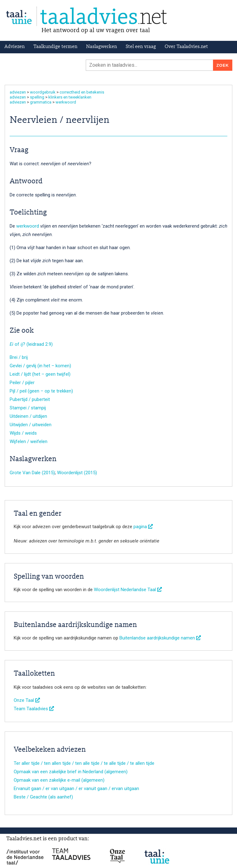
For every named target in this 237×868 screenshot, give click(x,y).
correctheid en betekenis (82, 92)
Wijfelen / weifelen (29, 441)
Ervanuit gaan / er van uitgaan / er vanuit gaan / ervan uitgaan (76, 788)
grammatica (41, 102)
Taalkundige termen (55, 47)
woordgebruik (43, 92)
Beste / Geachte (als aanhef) (43, 797)
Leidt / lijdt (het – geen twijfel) (40, 374)
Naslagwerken (102, 47)
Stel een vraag (141, 47)
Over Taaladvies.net (186, 47)
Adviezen (15, 47)
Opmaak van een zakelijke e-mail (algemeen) (59, 780)
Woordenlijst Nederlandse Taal (128, 590)
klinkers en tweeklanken (70, 97)
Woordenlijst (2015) (77, 473)
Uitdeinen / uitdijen (28, 416)
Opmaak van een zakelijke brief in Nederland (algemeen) (71, 772)
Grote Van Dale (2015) (32, 473)
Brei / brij (19, 357)
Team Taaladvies (34, 709)
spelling (37, 97)
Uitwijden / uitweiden (31, 425)
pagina (143, 527)
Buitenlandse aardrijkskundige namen (160, 638)
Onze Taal (27, 700)
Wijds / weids (23, 433)
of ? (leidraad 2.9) (31, 344)
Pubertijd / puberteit (30, 399)
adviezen (18, 92)
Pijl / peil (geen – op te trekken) (41, 391)
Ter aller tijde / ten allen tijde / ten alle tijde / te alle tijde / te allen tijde (84, 763)
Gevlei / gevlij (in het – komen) (40, 366)
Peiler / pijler (22, 383)
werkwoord (66, 102)
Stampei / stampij (28, 408)
